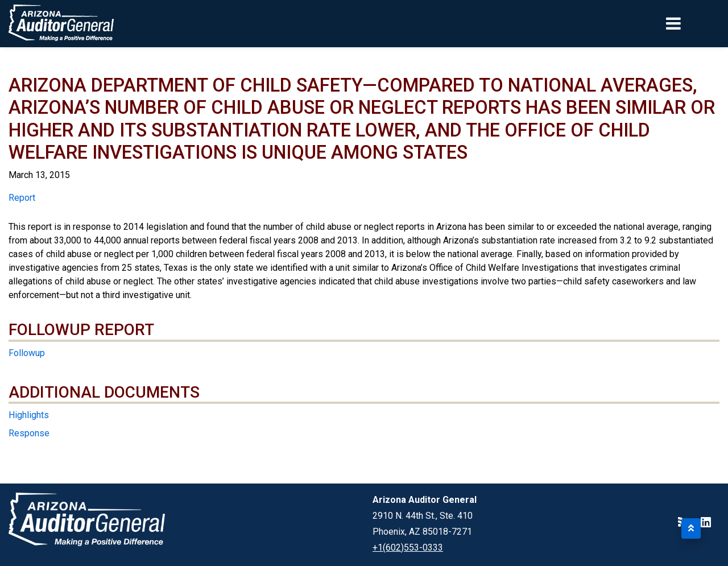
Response (29, 433)
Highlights (29, 415)
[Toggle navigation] (693, 23)
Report (22, 198)
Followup (27, 353)
